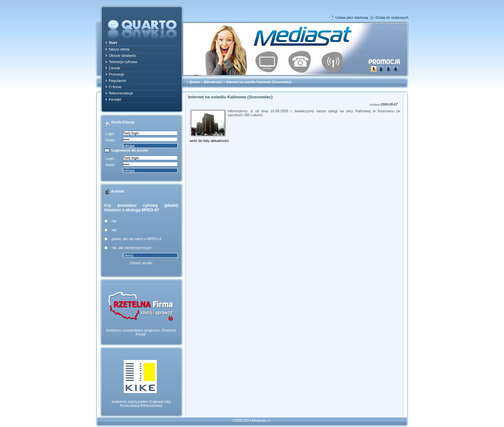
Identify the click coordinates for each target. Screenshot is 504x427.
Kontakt (115, 99)
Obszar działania (122, 55)
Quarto (195, 82)
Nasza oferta (119, 49)
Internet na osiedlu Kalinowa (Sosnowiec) (259, 82)
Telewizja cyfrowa (123, 62)
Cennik (115, 68)
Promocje (117, 74)
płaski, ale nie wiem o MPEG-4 (137, 239)
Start (113, 43)
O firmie (115, 87)
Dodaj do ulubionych (392, 18)
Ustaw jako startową (352, 18)
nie (114, 221)
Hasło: (110, 140)
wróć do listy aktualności (209, 141)
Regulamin (118, 81)
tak (114, 230)
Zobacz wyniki (141, 263)
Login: (110, 134)
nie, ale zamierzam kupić (132, 248)
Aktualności (213, 82)
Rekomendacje (121, 93)
